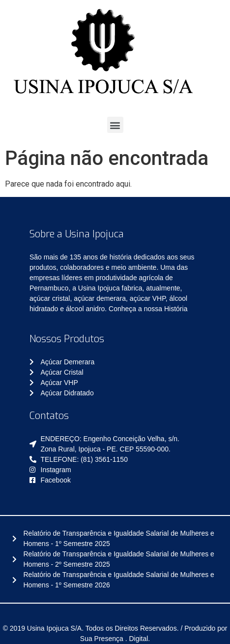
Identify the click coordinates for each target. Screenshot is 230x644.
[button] (115, 125)
